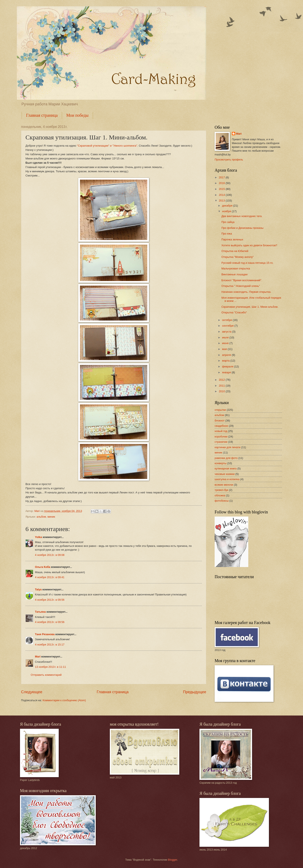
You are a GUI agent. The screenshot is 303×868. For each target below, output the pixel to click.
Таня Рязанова (45, 634)
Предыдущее (195, 692)
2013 (222, 201)
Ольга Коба (43, 567)
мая (225, 349)
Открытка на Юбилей (235, 251)
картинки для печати (228, 447)
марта (226, 361)
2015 (222, 189)
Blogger (173, 860)
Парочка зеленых (232, 239)
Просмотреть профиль (229, 160)
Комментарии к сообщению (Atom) (64, 700)
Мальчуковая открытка (236, 268)
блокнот (220, 421)
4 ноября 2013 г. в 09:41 (50, 577)
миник (51, 517)
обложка (220, 495)
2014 (222, 195)
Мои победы (77, 115)
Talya (38, 589)
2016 (222, 183)
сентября (228, 326)
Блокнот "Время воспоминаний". (242, 280)
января (227, 372)
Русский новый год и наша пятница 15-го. (247, 263)
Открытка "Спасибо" (234, 312)
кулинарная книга (226, 468)
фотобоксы (222, 501)
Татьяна (40, 612)
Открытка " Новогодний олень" (241, 286)
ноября (227, 211)
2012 (222, 380)
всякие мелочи (224, 485)
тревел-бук (221, 490)
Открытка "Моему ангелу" (237, 257)
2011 (222, 386)
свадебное (221, 426)
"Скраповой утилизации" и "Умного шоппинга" (107, 146)
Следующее (32, 692)
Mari (38, 657)
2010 (222, 391)
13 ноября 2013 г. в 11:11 (50, 667)
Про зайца (228, 222)
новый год (221, 431)
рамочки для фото (226, 458)
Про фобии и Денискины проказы (242, 228)
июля (226, 337)
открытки (220, 410)
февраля (228, 366)
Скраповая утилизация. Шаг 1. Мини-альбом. (250, 307)
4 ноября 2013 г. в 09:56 (50, 600)
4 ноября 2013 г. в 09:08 (50, 555)
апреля (227, 355)
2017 (222, 177)
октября (227, 320)
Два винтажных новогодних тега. (242, 216)
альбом (41, 517)
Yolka (38, 537)
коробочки (221, 437)
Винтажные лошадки (234, 274)
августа (227, 332)
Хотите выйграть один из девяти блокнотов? (249, 245)
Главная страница (42, 115)
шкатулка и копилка (227, 479)
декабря (228, 206)
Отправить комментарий (46, 675)
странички (221, 442)
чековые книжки (225, 474)
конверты (221, 463)
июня (226, 343)
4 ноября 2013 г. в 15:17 (50, 645)
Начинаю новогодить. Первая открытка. (246, 292)
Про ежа (227, 234)
